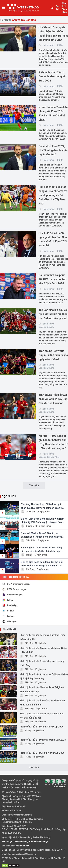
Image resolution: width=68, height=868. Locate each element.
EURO (60, 45)
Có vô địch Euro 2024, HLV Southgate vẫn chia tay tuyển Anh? (53, 150)
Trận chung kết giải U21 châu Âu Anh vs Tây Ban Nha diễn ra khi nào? (53, 399)
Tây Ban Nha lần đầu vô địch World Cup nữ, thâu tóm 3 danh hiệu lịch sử (53, 314)
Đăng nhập (64, 11)
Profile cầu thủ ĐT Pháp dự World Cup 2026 (43, 740)
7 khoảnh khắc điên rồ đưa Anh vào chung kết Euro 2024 (53, 76)
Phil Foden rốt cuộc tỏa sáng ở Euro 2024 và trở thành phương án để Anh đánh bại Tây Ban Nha (53, 195)
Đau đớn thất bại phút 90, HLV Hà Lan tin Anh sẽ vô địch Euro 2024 (52, 279)
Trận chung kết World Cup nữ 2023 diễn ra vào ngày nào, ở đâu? (53, 355)
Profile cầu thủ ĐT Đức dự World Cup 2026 (42, 753)
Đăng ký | (64, 5)
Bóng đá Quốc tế (46, 327)
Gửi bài (58, 8)
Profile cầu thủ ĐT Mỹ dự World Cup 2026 (42, 727)
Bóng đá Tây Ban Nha (49, 457)
